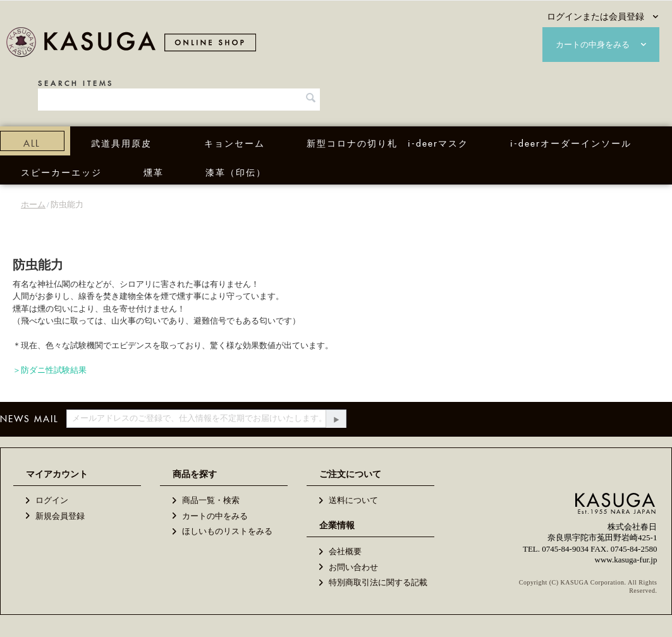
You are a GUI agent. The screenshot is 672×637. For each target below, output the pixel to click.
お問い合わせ (353, 567)
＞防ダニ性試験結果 (50, 370)
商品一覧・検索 (211, 500)
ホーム (33, 204)
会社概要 (345, 551)
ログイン (52, 500)
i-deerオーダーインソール (571, 142)
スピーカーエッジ (61, 171)
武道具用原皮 (121, 142)
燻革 (154, 171)
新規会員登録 (60, 516)
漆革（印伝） (236, 171)
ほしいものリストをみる (227, 531)
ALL (32, 142)
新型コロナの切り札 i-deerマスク (388, 142)
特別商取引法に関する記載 (378, 582)
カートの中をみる (215, 516)
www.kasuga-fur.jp (626, 560)
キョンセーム (235, 142)
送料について (353, 500)
